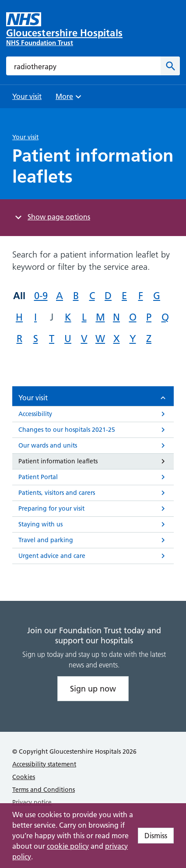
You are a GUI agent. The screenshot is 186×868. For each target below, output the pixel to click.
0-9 (41, 296)
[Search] (170, 66)
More (70, 99)
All (19, 296)
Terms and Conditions (44, 790)
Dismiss (156, 836)
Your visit (25, 137)
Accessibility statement (44, 764)
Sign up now (93, 689)
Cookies (24, 777)
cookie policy (68, 846)
